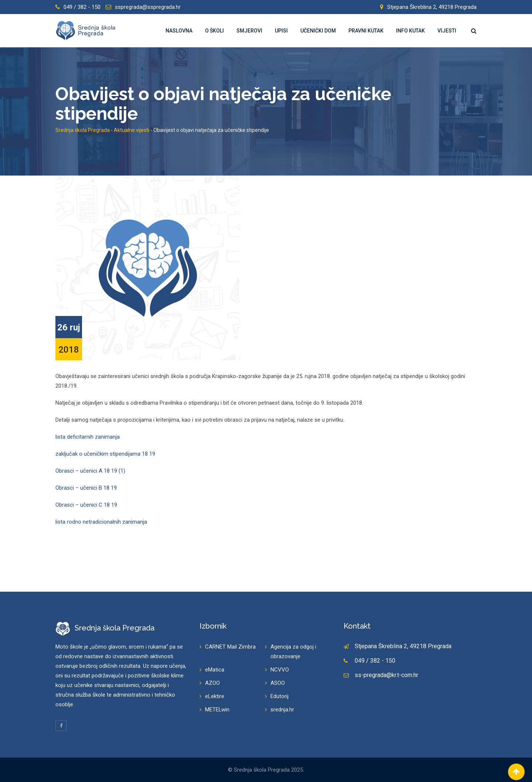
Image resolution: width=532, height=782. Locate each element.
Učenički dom (318, 31)
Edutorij (279, 696)
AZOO (212, 683)
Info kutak (410, 31)
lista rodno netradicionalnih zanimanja (101, 522)
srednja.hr (282, 710)
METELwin (217, 710)
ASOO (278, 683)
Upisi (281, 31)
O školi (214, 31)
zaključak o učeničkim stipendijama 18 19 (105, 454)
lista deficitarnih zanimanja (88, 437)
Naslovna (179, 31)
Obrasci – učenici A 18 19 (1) (90, 471)
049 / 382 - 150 (82, 7)
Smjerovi (249, 31)
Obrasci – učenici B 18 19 (86, 488)
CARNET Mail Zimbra (230, 647)
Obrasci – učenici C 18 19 (86, 505)
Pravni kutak (366, 31)
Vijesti (447, 31)
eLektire (215, 696)
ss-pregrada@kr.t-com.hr (386, 675)
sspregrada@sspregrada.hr (148, 7)
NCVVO (280, 670)
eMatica (215, 670)
